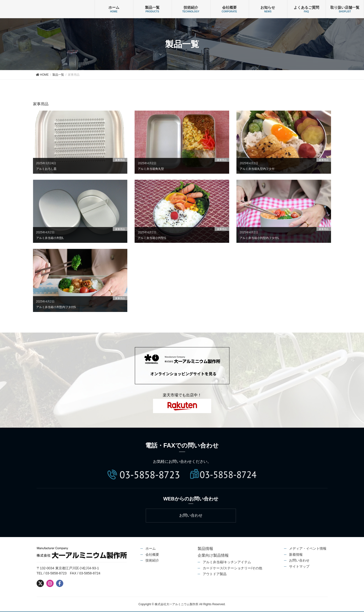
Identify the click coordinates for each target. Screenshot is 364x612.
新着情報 (296, 555)
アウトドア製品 (215, 574)
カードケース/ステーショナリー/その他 (233, 568)
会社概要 (229, 7)
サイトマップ (299, 566)
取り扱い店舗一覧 (345, 7)
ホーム (114, 7)
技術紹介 (191, 7)
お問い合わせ (299, 561)
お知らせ (268, 7)
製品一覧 (152, 7)
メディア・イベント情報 (308, 549)
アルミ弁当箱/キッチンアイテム (227, 562)
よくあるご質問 (306, 7)
